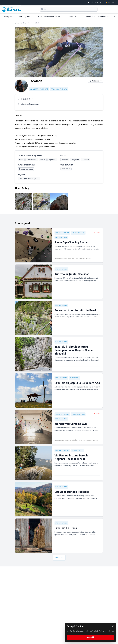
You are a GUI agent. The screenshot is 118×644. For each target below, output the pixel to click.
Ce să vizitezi (72, 17)
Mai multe (59, 558)
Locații (27, 23)
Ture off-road (75, 378)
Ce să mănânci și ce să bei (49, 17)
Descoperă (9, 17)
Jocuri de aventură (78, 233)
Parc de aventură (61, 237)
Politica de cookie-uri (106, 631)
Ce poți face (89, 17)
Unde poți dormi (25, 17)
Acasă (20, 23)
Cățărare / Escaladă (39, 89)
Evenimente (104, 17)
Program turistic (59, 89)
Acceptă (90, 637)
